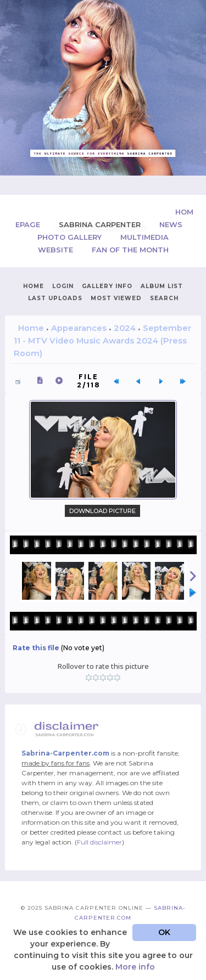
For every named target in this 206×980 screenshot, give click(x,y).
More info (135, 967)
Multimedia (144, 237)
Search (164, 298)
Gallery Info (107, 286)
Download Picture (102, 511)
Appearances (79, 328)
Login (63, 286)
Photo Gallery (71, 237)
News (171, 224)
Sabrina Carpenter (101, 224)
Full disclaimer (99, 842)
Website (57, 250)
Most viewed (116, 298)
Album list (162, 286)
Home (34, 286)
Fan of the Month (130, 250)
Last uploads (55, 298)
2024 (125, 328)
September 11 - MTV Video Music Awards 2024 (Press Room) (102, 341)
